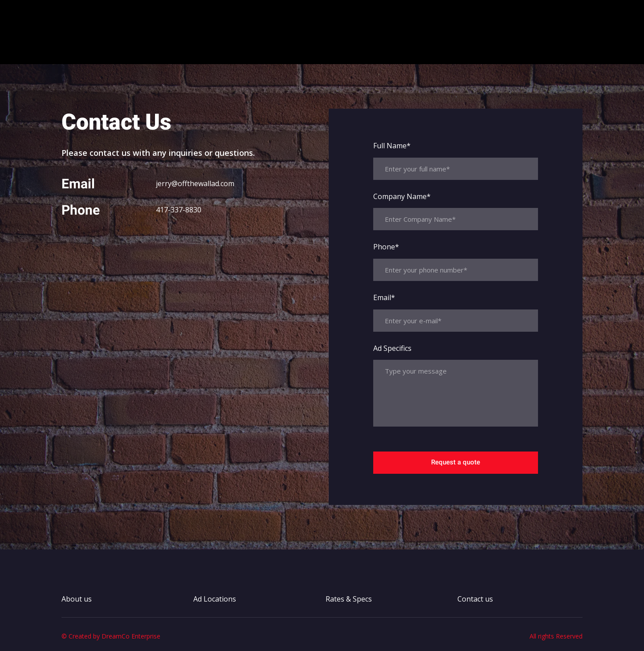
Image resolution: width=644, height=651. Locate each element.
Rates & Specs (377, 52)
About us (266, 52)
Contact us (434, 52)
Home (229, 52)
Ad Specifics (392, 348)
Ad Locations (316, 52)
